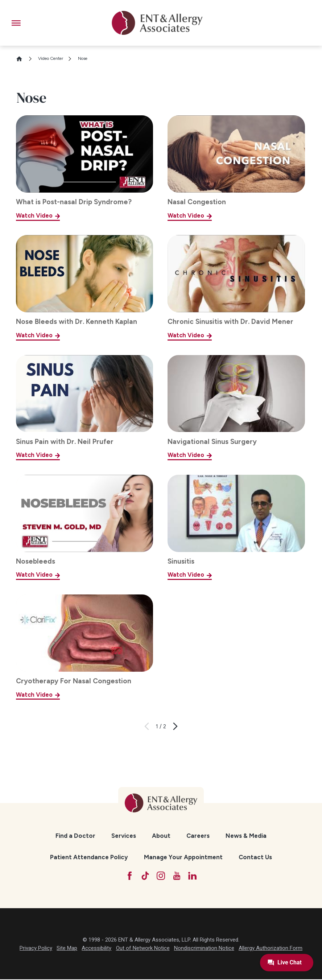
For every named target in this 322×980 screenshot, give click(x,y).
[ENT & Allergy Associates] (157, 23)
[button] (16, 23)
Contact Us (255, 857)
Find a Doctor (75, 836)
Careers (198, 836)
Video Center (51, 58)
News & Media (246, 836)
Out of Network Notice (143, 949)
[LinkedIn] (194, 876)
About (161, 836)
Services (124, 836)
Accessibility (96, 949)
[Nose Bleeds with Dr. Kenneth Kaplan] (84, 288)
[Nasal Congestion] (236, 168)
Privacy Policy (36, 949)
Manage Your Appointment (183, 857)
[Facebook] (128, 876)
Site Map (67, 949)
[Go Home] (22, 59)
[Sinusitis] (236, 527)
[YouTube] (177, 876)
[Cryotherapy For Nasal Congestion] (84, 647)
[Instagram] (161, 876)
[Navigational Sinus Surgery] (236, 408)
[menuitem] (75, 836)
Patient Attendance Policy (89, 857)
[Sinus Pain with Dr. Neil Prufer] (84, 408)
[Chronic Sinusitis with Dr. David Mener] (236, 288)
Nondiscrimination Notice (204, 949)
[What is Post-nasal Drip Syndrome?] (84, 168)
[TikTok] (145, 876)
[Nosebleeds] (84, 527)
